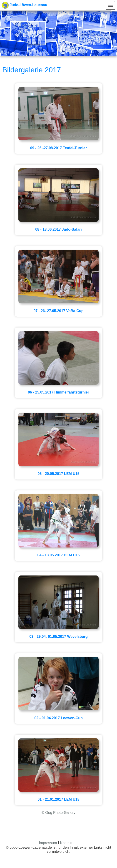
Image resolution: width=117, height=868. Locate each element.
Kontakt (66, 843)
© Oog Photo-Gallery (58, 813)
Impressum (48, 843)
